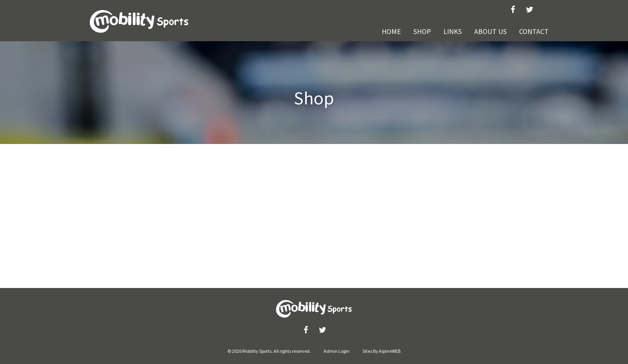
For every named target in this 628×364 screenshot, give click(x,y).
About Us (490, 31)
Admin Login (337, 351)
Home (391, 31)
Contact (534, 31)
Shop (422, 31)
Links (453, 31)
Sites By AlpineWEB (381, 351)
